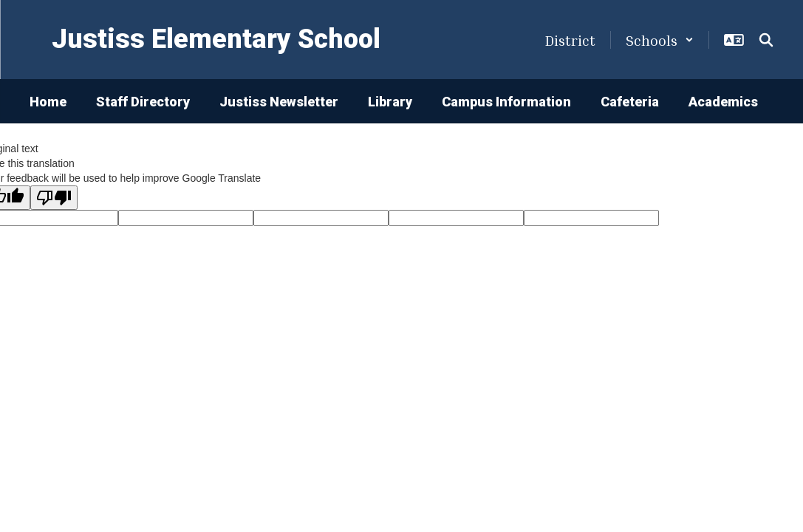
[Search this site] (766, 40)
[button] (660, 40)
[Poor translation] (54, 198)
